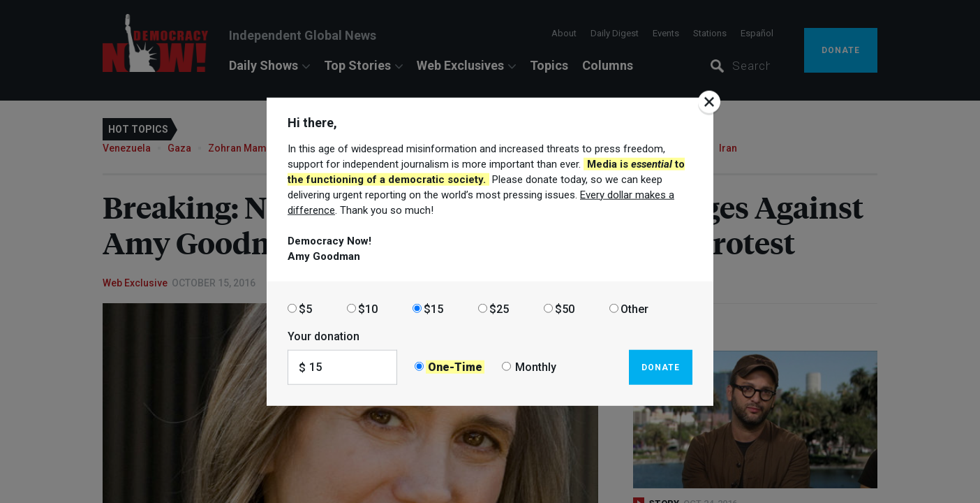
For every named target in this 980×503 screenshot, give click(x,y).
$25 (499, 308)
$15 (433, 308)
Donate (661, 367)
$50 (565, 308)
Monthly (536, 367)
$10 (368, 308)
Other (634, 308)
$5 (305, 308)
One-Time (455, 367)
